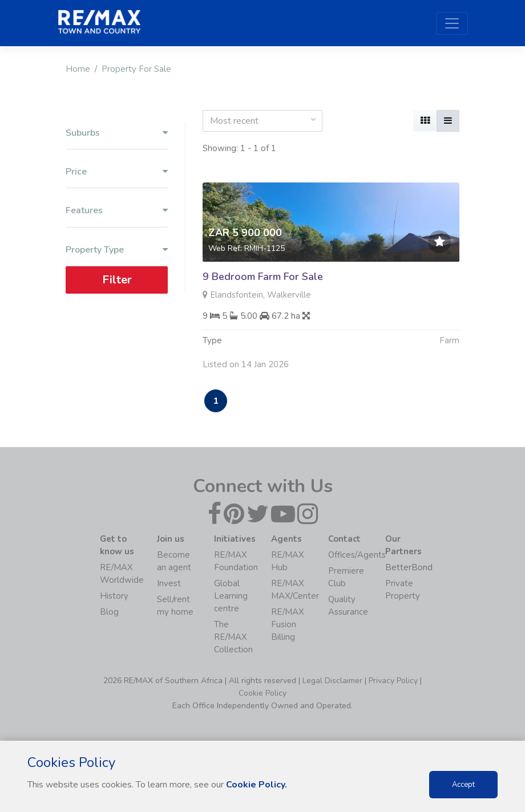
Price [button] (117, 172)
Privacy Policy (393, 681)
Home (78, 69)
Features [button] (117, 211)
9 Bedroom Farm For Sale (263, 277)
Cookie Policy (262, 693)
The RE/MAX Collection (233, 637)
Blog (109, 612)
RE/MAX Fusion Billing (288, 624)
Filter (117, 280)
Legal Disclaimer (332, 681)
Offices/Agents (357, 555)
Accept (463, 785)
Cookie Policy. (257, 785)
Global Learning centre (231, 596)
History (114, 596)
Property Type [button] (117, 250)
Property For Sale (136, 69)
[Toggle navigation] (452, 23)
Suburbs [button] (117, 133)
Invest (169, 583)
